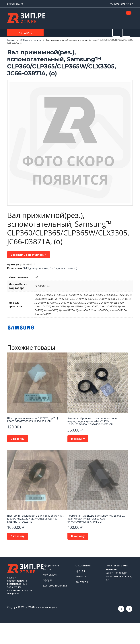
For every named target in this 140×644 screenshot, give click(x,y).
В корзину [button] (18, 439)
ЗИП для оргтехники (36, 268)
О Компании (83, 565)
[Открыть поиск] (116, 33)
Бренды (80, 571)
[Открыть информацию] (126, 33)
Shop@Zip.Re (15, 4)
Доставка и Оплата (55, 585)
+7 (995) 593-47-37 (122, 4)
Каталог (25, 32)
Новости (81, 576)
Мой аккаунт (51, 575)
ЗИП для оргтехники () (64, 268)
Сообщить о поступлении (29, 255)
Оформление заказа (51, 567)
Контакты (82, 582)
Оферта (48, 580)
